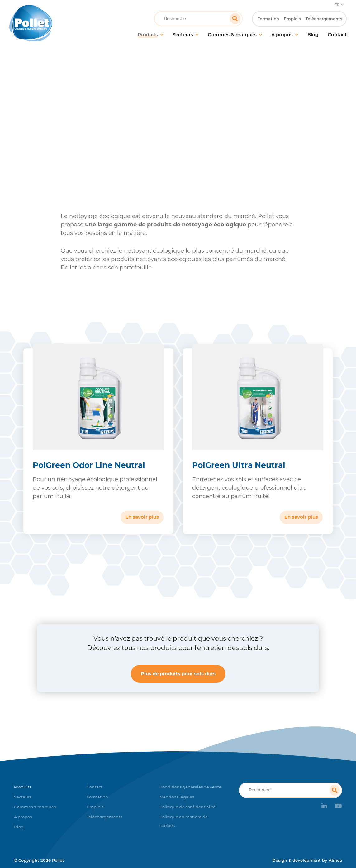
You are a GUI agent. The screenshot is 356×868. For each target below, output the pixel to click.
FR (337, 5)
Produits (93, 126)
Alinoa (335, 860)
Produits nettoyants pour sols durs (200, 126)
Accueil (67, 126)
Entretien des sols (132, 126)
